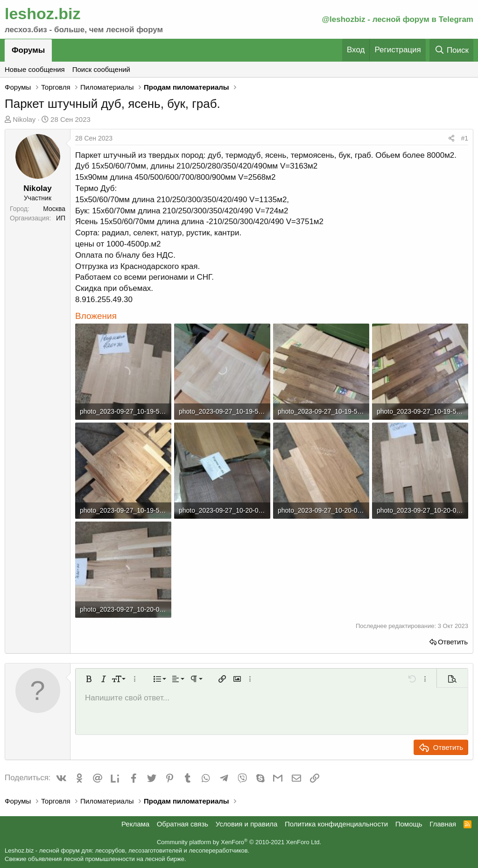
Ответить (453, 642)
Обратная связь (183, 824)
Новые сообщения (35, 69)
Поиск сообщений (101, 69)
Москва (54, 209)
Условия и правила (247, 824)
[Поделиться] (451, 139)
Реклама (135, 824)
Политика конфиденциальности (336, 824)
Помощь (409, 824)
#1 (464, 138)
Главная (443, 824)
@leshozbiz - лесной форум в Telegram (397, 19)
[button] (89, 679)
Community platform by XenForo (239, 842)
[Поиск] (451, 50)
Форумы (28, 50)
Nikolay (24, 119)
